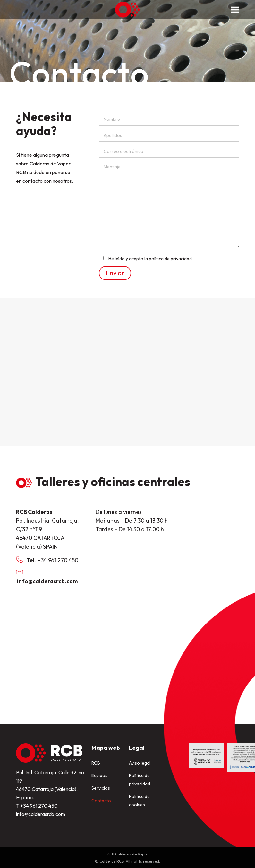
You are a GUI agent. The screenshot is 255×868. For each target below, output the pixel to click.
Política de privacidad (140, 780)
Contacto (101, 801)
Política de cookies (139, 801)
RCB (96, 763)
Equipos (99, 775)
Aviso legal (140, 763)
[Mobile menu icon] (235, 10)
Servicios (101, 788)
